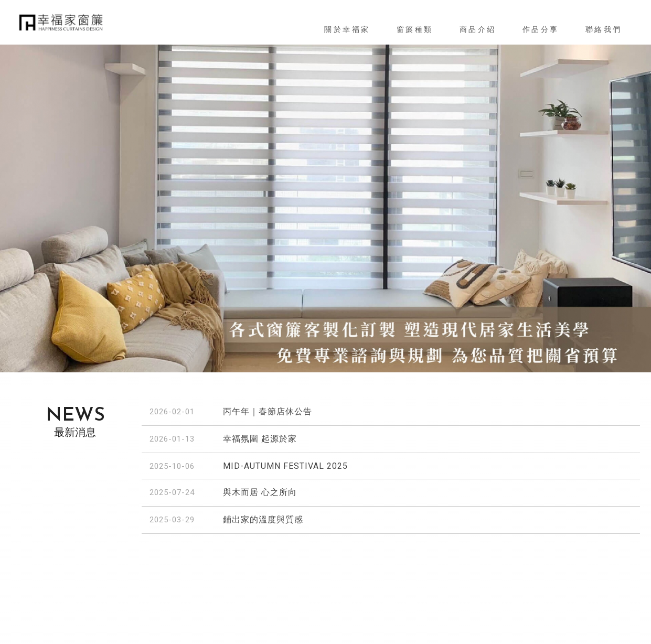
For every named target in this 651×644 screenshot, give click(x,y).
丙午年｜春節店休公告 (268, 411)
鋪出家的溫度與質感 (263, 519)
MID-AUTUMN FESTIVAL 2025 (285, 466)
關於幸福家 (347, 29)
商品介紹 (478, 29)
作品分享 (541, 29)
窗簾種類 (415, 29)
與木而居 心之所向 (260, 492)
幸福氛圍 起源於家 (260, 439)
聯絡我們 (604, 29)
